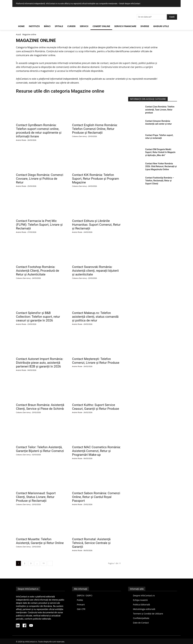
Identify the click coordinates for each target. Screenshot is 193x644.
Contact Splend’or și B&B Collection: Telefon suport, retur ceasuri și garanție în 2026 (38, 317)
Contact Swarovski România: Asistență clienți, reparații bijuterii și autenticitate (95, 271)
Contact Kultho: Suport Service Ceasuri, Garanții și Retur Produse (96, 407)
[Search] (172, 17)
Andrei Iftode (21, 140)
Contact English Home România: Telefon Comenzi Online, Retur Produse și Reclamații (95, 129)
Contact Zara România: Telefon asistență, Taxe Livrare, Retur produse (160, 110)
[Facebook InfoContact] (24, 626)
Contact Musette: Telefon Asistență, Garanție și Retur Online (40, 541)
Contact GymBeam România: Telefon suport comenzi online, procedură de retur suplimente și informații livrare (39, 131)
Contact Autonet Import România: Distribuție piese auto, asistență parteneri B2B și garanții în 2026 (40, 363)
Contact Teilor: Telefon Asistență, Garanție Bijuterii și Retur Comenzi (40, 449)
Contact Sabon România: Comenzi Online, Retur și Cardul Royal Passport (96, 497)
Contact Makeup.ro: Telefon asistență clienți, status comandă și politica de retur (95, 317)
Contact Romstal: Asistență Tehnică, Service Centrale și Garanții (91, 543)
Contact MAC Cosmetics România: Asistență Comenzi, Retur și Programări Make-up (96, 451)
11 (44, 563)
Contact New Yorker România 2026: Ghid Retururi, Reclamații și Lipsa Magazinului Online (161, 166)
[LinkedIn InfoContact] (18, 626)
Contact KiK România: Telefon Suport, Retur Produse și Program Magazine (96, 179)
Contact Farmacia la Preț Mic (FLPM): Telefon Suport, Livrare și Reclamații (39, 225)
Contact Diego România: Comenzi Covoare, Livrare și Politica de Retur (40, 179)
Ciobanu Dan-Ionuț (79, 136)
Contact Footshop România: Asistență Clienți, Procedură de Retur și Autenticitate (38, 271)
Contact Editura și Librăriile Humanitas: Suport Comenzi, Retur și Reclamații (96, 225)
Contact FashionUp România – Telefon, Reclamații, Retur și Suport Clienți (160, 181)
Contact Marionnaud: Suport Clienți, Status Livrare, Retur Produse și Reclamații (36, 497)
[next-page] (50, 563)
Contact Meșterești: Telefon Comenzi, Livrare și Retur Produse (96, 361)
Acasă (18, 34)
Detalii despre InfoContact (130, 4)
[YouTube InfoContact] (31, 626)
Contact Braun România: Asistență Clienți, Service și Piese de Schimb (40, 407)
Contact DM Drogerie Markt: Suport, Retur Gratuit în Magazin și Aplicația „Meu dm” (160, 152)
